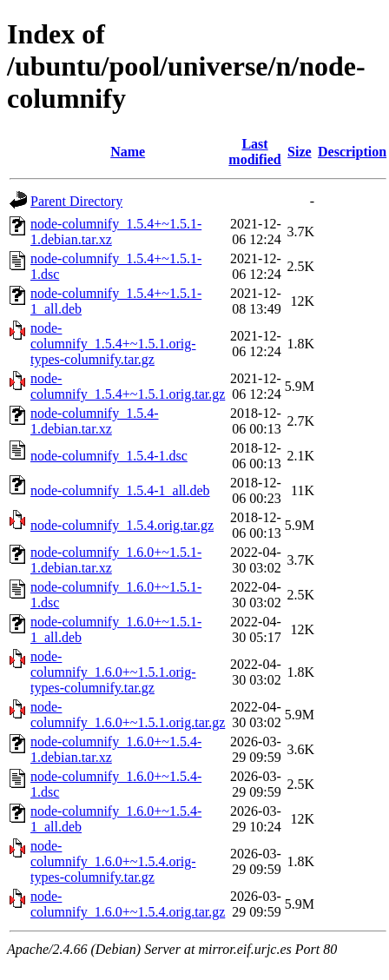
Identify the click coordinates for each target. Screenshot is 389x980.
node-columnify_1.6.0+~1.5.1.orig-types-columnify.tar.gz (113, 672)
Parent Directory (76, 201)
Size (300, 152)
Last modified (254, 152)
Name (128, 152)
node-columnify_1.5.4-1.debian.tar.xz (95, 421)
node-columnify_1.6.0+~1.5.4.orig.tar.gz (128, 904)
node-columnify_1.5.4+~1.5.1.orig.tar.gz (128, 386)
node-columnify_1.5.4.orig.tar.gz (122, 525)
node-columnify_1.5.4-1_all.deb (120, 490)
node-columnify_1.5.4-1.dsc (109, 456)
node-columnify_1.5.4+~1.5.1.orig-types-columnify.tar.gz (113, 344)
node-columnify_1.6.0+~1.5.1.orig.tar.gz (128, 715)
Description (352, 152)
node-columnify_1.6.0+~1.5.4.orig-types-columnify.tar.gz (113, 861)
